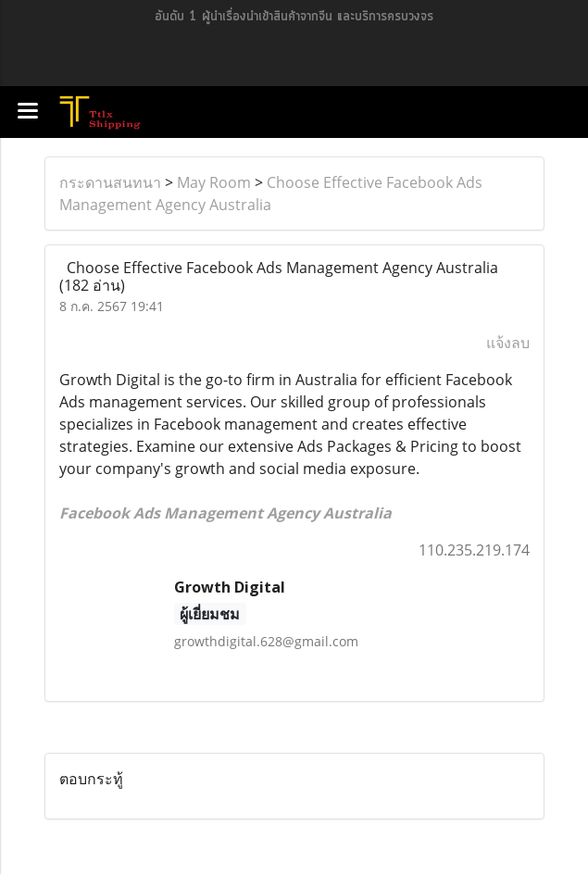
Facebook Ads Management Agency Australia (225, 513)
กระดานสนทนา (110, 182)
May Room (214, 182)
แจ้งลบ (508, 343)
